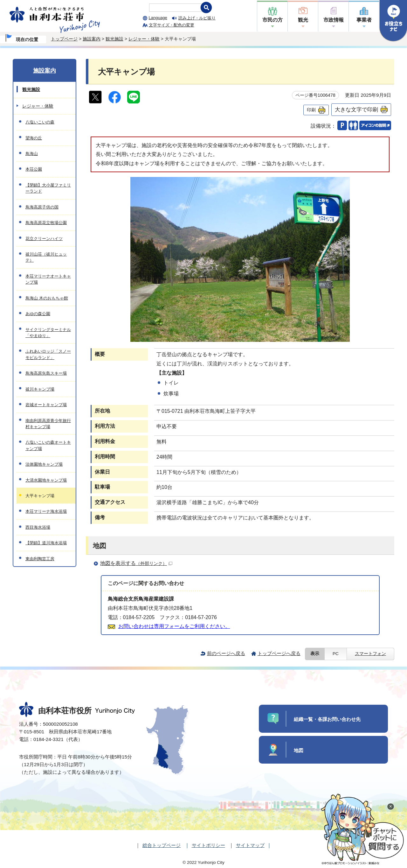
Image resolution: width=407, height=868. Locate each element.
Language (158, 18)
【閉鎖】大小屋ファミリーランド (48, 188)
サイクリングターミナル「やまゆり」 (48, 333)
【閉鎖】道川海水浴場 (46, 543)
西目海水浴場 (38, 527)
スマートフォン (370, 654)
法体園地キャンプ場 (44, 464)
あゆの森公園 (38, 314)
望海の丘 (34, 138)
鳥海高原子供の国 (42, 207)
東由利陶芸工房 (40, 559)
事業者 (364, 20)
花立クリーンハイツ (44, 239)
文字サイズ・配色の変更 (172, 25)
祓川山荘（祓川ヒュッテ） (46, 257)
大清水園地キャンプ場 (46, 480)
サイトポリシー (208, 845)
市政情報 (334, 20)
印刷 (311, 110)
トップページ (64, 39)
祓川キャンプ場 (40, 389)
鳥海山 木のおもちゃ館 (47, 298)
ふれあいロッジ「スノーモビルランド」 (48, 354)
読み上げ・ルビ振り (197, 18)
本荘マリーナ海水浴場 (46, 511)
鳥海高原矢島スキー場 (46, 373)
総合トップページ (162, 845)
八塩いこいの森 (40, 122)
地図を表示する (136, 563)
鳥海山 (32, 154)
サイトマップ (250, 845)
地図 (299, 750)
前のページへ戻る (226, 653)
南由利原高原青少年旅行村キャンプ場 (48, 424)
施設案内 (92, 39)
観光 (303, 20)
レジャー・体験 (144, 39)
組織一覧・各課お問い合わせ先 (327, 719)
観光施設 (114, 39)
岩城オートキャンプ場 (46, 405)
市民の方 (272, 20)
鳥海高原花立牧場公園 (46, 223)
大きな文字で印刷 (356, 109)
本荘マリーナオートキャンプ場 (48, 279)
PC (336, 654)
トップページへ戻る (279, 653)
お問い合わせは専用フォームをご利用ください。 (174, 626)
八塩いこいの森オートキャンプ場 (48, 445)
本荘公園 (34, 169)
